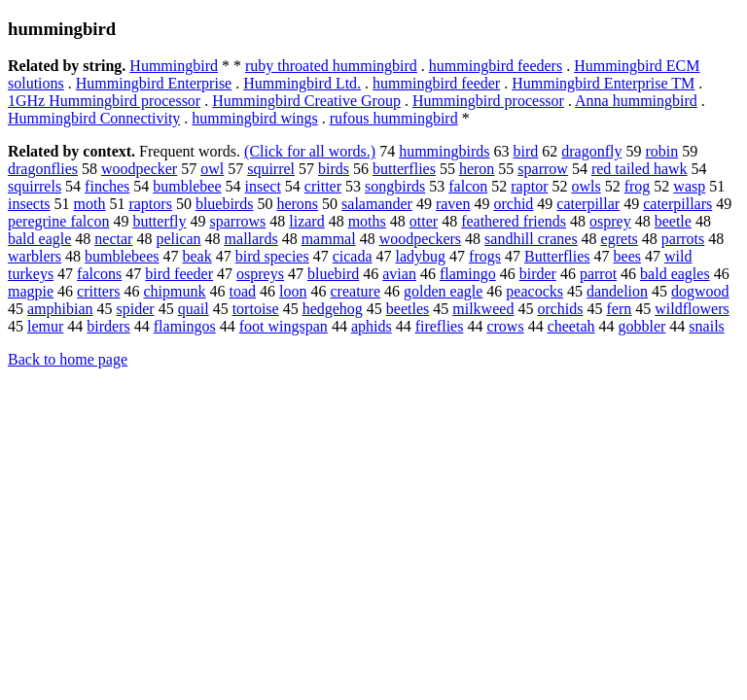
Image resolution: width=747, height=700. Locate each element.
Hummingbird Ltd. (302, 83)
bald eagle (39, 239)
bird (526, 151)
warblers (35, 256)
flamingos (185, 326)
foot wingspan (284, 326)
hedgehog (333, 309)
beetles (408, 309)
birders (108, 326)
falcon (468, 186)
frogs (485, 256)
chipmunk (175, 291)
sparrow (543, 169)
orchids (560, 309)
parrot (598, 274)
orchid (513, 204)
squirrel (271, 169)
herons (297, 204)
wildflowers (692, 309)
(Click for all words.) (310, 151)
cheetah (571, 326)
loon (293, 291)
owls (586, 186)
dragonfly (591, 151)
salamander (377, 204)
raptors (150, 204)
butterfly (159, 221)
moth (90, 204)
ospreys (260, 274)
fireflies (440, 326)
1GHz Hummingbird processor (104, 101)
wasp (689, 186)
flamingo (468, 274)
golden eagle (443, 291)
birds (334, 169)
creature (356, 291)
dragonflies (43, 169)
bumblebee (187, 186)
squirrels (35, 186)
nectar (113, 239)
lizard (306, 221)
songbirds (395, 186)
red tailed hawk (640, 169)
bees (627, 256)
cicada (353, 256)
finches (107, 186)
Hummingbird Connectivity (94, 118)
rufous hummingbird (394, 118)
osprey (610, 221)
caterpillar (588, 204)
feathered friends (514, 221)
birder (538, 274)
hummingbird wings (254, 118)
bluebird (333, 274)
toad (243, 291)
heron (477, 169)
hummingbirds (444, 151)
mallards (251, 239)
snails (706, 326)
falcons (99, 274)
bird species (272, 256)
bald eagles (675, 274)
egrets (620, 239)
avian (399, 274)
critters (98, 291)
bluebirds (225, 204)
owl (212, 169)
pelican (178, 239)
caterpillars (677, 204)
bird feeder (179, 274)
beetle (673, 221)
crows (505, 326)
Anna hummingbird (636, 101)
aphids (372, 326)
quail (194, 309)
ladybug (421, 256)
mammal (329, 239)
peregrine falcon (58, 221)
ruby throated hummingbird (331, 66)
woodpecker (139, 169)
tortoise (256, 309)
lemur (45, 326)
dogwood (700, 291)
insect (263, 186)
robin (661, 151)
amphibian (60, 309)
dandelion (617, 291)
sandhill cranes (531, 239)
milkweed (483, 309)
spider (136, 309)
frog (638, 186)
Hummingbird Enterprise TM (603, 83)
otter (424, 221)
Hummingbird (174, 66)
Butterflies (557, 256)
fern (619, 309)
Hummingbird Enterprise (154, 83)
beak (197, 256)
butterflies (404, 169)
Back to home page (68, 359)
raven (453, 204)
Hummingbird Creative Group (306, 101)
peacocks (534, 291)
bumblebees (122, 256)
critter (323, 186)
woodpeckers (420, 239)
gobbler (641, 326)
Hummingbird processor (488, 101)
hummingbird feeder (436, 83)
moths (367, 221)
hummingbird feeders (496, 66)
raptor (529, 186)
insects (29, 204)
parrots (683, 239)
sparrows (237, 221)
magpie (31, 291)
